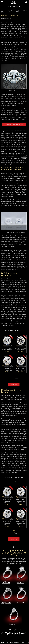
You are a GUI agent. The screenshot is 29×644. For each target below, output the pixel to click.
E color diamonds (18, 252)
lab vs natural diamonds (17, 438)
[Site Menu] (2, 2)
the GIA (15, 42)
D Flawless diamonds (19, 290)
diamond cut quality (15, 153)
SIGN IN (25, 11)
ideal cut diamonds (7, 316)
